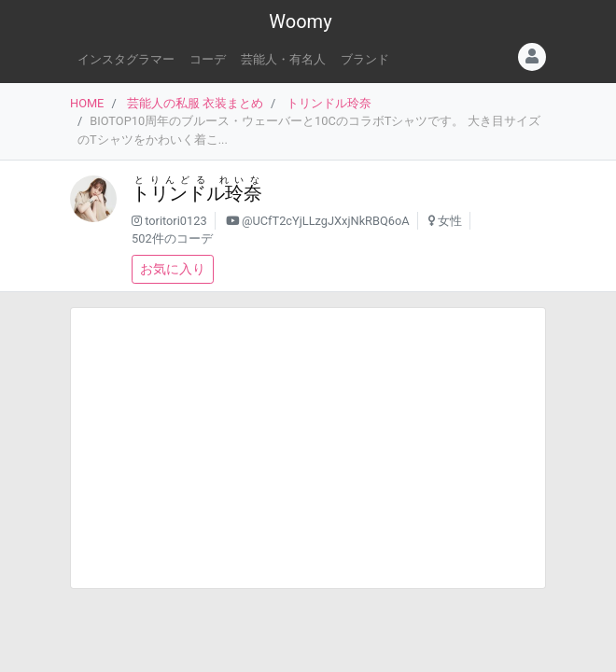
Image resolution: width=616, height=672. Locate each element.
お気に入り (173, 269)
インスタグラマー (126, 59)
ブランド (365, 59)
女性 (450, 221)
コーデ (208, 59)
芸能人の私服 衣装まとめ (195, 103)
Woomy (300, 21)
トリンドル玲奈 (329, 103)
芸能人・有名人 (283, 59)
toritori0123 (175, 221)
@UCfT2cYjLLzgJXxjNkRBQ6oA (326, 221)
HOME (87, 103)
